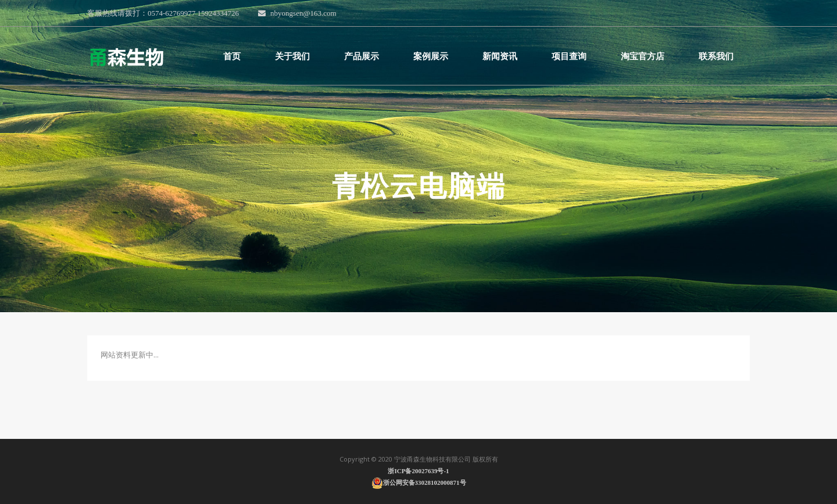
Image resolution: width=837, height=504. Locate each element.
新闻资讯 (500, 56)
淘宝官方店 (643, 56)
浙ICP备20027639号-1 (418, 471)
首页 (232, 56)
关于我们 (292, 56)
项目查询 (569, 56)
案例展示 (431, 56)
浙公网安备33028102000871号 (419, 482)
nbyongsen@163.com (297, 13)
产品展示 (362, 56)
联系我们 (716, 56)
